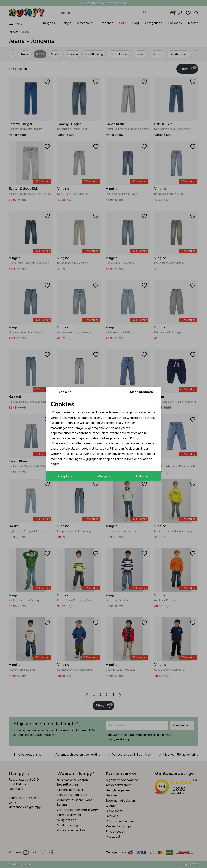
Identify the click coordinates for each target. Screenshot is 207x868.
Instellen (143, 476)
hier (72, 454)
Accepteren (66, 476)
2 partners (108, 423)
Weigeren (105, 476)
